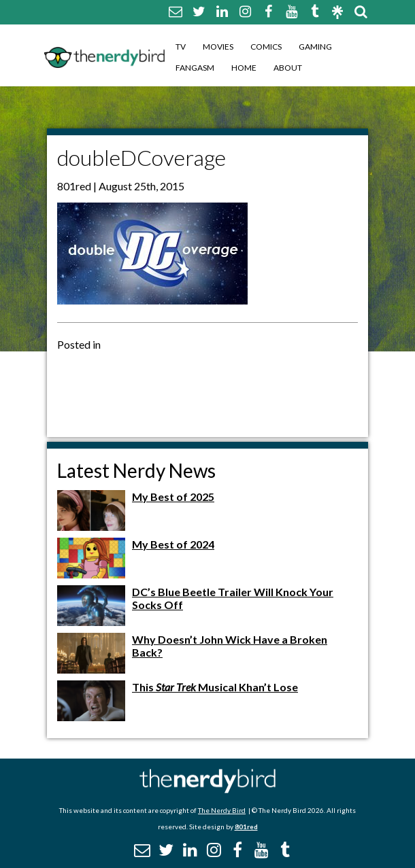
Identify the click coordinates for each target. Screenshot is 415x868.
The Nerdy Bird (222, 810)
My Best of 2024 (173, 544)
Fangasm (195, 68)
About (288, 68)
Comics (266, 47)
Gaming (315, 47)
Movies (218, 47)
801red (246, 827)
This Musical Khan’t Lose (215, 687)
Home (244, 68)
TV (181, 47)
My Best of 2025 (173, 497)
